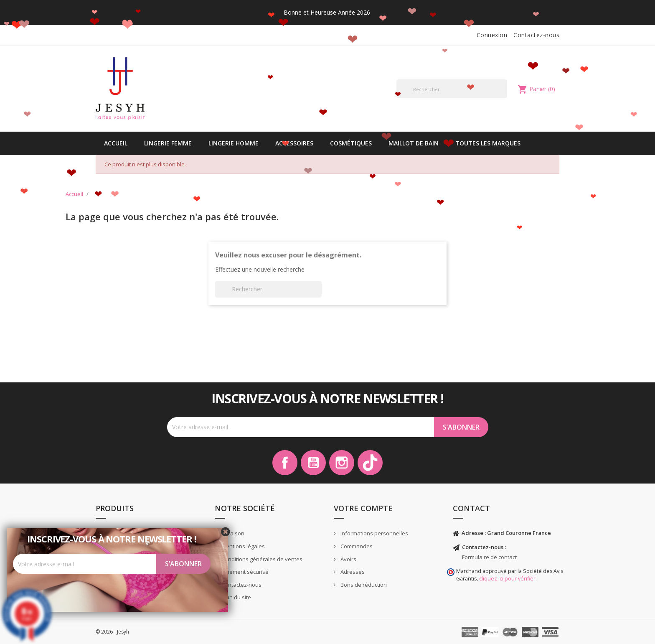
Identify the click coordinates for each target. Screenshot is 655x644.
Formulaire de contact (489, 557)
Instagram (342, 463)
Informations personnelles (374, 533)
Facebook (285, 463)
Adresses (352, 572)
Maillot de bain (414, 143)
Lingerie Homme (234, 143)
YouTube (313, 463)
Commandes (356, 546)
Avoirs (348, 559)
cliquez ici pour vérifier (507, 579)
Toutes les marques (488, 143)
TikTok (370, 463)
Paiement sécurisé (244, 572)
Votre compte (363, 508)
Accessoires (294, 143)
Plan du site (236, 597)
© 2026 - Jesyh (112, 632)
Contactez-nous (536, 35)
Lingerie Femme (168, 143)
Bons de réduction (363, 585)
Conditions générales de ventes (261, 559)
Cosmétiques (351, 143)
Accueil (116, 143)
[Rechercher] (452, 89)
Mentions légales (242, 546)
